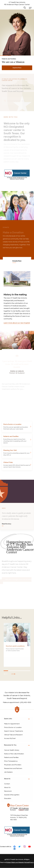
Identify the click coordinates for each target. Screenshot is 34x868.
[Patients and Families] (17, 439)
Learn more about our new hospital (17, 323)
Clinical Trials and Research (28, 56)
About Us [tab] (7, 779)
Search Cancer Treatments (14, 731)
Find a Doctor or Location (13, 727)
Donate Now (17, 261)
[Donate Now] (17, 206)
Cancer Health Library (12, 750)
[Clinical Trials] (17, 464)
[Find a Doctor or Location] (17, 426)
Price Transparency (11, 761)
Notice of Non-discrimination (14, 754)
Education (8, 798)
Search (25, 7)
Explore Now (17, 68)
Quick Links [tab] (8, 719)
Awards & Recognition (12, 795)
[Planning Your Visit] (17, 452)
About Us (7, 787)
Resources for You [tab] (10, 745)
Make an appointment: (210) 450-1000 (17, 702)
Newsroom (8, 791)
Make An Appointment (12, 724)
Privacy (31, 862)
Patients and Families (6, 56)
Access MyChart (10, 738)
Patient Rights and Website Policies (18, 862)
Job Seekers (8, 772)
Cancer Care (17, 56)
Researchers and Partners (13, 768)
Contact (7, 784)
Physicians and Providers (13, 765)
